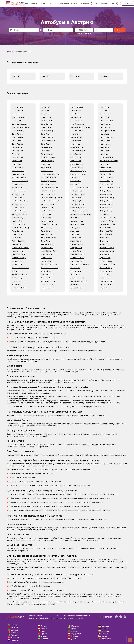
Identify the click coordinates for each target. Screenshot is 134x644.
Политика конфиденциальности (41, 618)
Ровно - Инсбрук (106, 261)
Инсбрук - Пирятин (77, 204)
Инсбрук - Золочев (19, 198)
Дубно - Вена (46, 167)
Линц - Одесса (46, 234)
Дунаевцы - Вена (106, 167)
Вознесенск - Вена (106, 157)
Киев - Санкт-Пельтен (107, 218)
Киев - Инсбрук (47, 218)
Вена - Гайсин (46, 117)
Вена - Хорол (104, 151)
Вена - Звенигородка (20, 124)
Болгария (15, 630)
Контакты (85, 3)
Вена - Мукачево (18, 137)
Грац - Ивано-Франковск (109, 161)
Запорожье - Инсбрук (20, 181)
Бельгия (105, 634)
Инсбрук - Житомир (48, 194)
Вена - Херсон (46, 151)
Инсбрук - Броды (18, 191)
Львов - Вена (104, 241)
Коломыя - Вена (47, 221)
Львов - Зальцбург (48, 244)
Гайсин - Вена (17, 161)
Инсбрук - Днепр (106, 191)
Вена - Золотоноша (77, 124)
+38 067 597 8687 (101, 3)
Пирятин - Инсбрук (19, 258)
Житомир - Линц (18, 174)
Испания (75, 636)
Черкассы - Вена (106, 285)
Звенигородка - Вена (49, 181)
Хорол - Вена (17, 285)
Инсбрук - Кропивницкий (50, 201)
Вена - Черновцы (77, 154)
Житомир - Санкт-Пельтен (51, 174)
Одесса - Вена (76, 251)
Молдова (75, 626)
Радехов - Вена (105, 258)
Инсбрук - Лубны (77, 201)
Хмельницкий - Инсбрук (79, 281)
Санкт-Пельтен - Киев (107, 264)
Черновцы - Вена (47, 288)
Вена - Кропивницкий (107, 131)
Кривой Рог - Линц (77, 224)
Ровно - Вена (46, 261)
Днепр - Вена (75, 76)
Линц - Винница (47, 228)
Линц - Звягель (18, 231)
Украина (14, 625)
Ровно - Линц (17, 264)
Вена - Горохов (76, 117)
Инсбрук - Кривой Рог (20, 201)
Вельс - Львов (76, 111)
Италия (44, 636)
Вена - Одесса (17, 141)
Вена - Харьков (18, 151)
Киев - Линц (75, 218)
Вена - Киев (45, 76)
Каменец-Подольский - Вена (81, 214)
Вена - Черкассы (47, 154)
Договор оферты (35, 616)
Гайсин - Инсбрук (48, 161)
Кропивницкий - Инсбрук (21, 228)
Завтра (80, 33)
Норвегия (15, 637)
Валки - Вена (104, 107)
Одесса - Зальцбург (107, 251)
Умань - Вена (75, 275)
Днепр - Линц (104, 164)
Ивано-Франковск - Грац (79, 188)
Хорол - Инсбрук (47, 285)
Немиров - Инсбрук (107, 248)
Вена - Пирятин (76, 141)
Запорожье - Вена (106, 178)
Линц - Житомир (105, 228)
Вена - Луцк (75, 134)
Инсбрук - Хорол (106, 211)
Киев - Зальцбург (18, 218)
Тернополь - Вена (106, 271)
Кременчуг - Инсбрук (107, 221)
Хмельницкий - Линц (107, 281)
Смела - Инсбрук (106, 268)
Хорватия (15, 640)
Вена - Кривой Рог (77, 131)
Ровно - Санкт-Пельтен (50, 264)
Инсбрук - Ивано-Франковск (52, 198)
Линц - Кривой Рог (106, 231)
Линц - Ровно (75, 234)
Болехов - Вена (18, 107)
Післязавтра (87, 33)
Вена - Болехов (18, 114)
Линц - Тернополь (106, 234)
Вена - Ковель (105, 127)
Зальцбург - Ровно (77, 178)
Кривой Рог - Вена (19, 224)
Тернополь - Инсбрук (20, 275)
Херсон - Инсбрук (19, 281)
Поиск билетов (31, 3)
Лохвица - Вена (76, 238)
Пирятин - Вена (105, 254)
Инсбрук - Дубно (18, 194)
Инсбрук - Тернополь (78, 208)
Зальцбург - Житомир (78, 174)
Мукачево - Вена (47, 248)
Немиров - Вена (76, 248)
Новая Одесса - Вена (49, 251)
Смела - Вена (75, 268)
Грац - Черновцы (47, 164)
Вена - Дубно (17, 121)
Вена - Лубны (46, 134)
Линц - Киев (75, 231)
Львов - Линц (104, 244)
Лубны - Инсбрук (18, 241)
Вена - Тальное (47, 147)
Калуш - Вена (46, 214)
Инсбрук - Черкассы (19, 214)
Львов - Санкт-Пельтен (21, 248)
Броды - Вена (46, 107)
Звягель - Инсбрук (106, 181)
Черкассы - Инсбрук (19, 288)
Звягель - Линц (18, 184)
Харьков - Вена (47, 278)
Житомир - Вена (47, 171)
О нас (43, 3)
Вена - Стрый (17, 147)
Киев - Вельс (104, 214)
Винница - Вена (18, 157)
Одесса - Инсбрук (19, 254)
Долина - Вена (17, 167)
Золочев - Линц (18, 188)
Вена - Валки (75, 114)
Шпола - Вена (104, 288)
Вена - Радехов (18, 144)
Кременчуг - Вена (77, 221)
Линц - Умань (17, 238)
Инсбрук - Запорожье (78, 194)
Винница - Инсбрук (48, 157)
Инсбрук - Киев (76, 198)
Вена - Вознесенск (19, 117)
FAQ (52, 3)
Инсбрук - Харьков (19, 211)
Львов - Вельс (76, 241)
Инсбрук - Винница (48, 191)
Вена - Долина (105, 117)
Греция (104, 636)
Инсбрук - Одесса (48, 204)
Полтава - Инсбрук (77, 258)
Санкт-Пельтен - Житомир (80, 264)
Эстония (105, 629)
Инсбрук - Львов (106, 201)
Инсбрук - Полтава (106, 204)
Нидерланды (76, 634)
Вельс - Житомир (18, 111)
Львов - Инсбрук (77, 244)
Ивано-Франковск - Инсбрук (110, 188)
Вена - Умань (104, 147)
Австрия (28, 52)
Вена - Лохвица (18, 134)
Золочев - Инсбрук (106, 184)
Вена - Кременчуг (48, 131)
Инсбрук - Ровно (18, 208)
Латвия (44, 629)
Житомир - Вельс (18, 171)
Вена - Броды (46, 114)
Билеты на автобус (14, 52)
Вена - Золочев (105, 124)
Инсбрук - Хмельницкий (79, 211)
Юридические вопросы (67, 3)
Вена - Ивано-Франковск (21, 127)
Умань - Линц (17, 278)
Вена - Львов (104, 134)
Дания (74, 639)
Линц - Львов (17, 234)
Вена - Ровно (46, 144)
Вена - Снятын (105, 144)
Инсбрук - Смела (47, 208)
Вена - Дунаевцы (47, 121)
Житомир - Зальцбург (78, 171)
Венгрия (75, 631)
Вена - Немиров (47, 137)
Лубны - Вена (104, 238)
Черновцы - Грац (76, 288)
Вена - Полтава (105, 141)
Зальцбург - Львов (19, 178)
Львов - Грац (17, 244)
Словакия (105, 631)
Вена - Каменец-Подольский (81, 127)
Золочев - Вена (76, 184)
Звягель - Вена (76, 181)
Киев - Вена (104, 76)
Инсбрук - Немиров (19, 204)
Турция (44, 634)
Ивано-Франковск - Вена (50, 188)
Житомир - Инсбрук (107, 171)
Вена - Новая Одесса (107, 137)
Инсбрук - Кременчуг (107, 198)
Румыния (14, 632)
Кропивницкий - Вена (107, 224)
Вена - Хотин (17, 154)
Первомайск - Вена (77, 254)
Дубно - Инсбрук (77, 167)
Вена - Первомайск (48, 141)
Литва (74, 629)
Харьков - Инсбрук (77, 278)
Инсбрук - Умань (106, 208)
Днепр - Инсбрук (76, 164)
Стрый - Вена (46, 271)
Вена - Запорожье (106, 121)
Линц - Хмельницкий (48, 238)
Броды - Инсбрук (77, 107)
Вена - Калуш (46, 127)
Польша (44, 626)
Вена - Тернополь (77, 147)
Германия (105, 626)
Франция (14, 635)
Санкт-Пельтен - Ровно (50, 268)
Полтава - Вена (47, 258)
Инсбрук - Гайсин (77, 191)
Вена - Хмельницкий (78, 151)
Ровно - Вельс (17, 261)
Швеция (44, 639)
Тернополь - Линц (48, 275)
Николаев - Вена (18, 251)
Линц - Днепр (75, 228)
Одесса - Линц (46, 254)
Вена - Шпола (104, 154)
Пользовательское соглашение (77, 616)
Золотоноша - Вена (48, 184)
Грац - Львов (17, 164)
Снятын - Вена (17, 271)
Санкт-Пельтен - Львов (21, 268)
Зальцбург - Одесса (48, 178)
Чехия (43, 631)
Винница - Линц (76, 157)
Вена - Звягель (47, 124)
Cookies (59, 618)
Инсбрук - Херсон (48, 211)
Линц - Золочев (47, 231)
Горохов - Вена (76, 161)
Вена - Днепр (17, 76)
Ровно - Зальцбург (77, 261)
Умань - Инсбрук (106, 275)
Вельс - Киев (46, 111)
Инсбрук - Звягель (106, 194)
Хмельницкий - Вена (48, 281)
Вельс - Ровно (105, 111)
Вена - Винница (105, 114)
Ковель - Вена (17, 221)
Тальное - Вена (76, 271)
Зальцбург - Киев (106, 174)
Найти (120, 30)
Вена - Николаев (76, 137)
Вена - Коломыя (18, 131)
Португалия (106, 639)
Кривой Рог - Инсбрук (49, 224)
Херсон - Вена (105, 278)
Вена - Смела (75, 144)
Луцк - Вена (45, 241)
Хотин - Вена (75, 285)
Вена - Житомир (76, 121)
